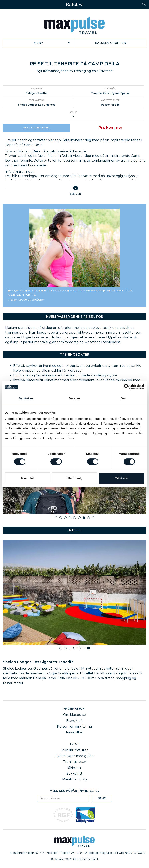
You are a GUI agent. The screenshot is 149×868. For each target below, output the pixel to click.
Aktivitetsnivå (110, 100)
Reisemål (110, 89)
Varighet (37, 89)
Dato (73, 112)
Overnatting (37, 100)
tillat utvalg (74, 478)
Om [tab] (123, 398)
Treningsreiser (75, 762)
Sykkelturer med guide (75, 756)
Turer (74, 744)
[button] (144, 4)
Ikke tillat (27, 478)
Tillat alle (122, 478)
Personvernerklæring (74, 726)
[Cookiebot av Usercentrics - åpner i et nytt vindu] (127, 387)
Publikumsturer (75, 750)
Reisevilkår (75, 732)
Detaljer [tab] (74, 398)
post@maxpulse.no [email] (103, 853)
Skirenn (74, 768)
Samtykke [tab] (26, 398)
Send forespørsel (37, 128)
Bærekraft (75, 721)
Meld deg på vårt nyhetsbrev (75, 791)
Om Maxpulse (74, 715)
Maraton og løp (74, 779)
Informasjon (74, 709)
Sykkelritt (74, 774)
